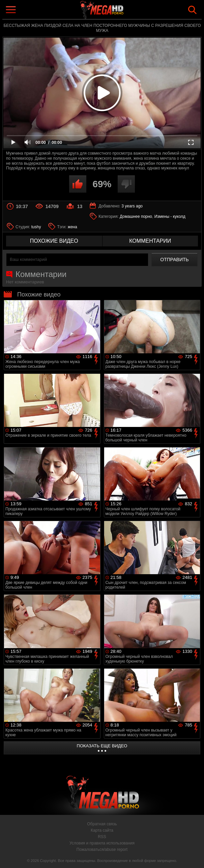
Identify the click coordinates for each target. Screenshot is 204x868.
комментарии (150, 241)
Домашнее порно (136, 216)
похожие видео (54, 241)
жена (72, 227)
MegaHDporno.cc (118, 11)
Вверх (194, 856)
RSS (102, 837)
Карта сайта (102, 830)
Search (192, 10)
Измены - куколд (170, 216)
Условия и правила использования (102, 843)
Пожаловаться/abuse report (102, 850)
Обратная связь (102, 824)
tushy (36, 227)
